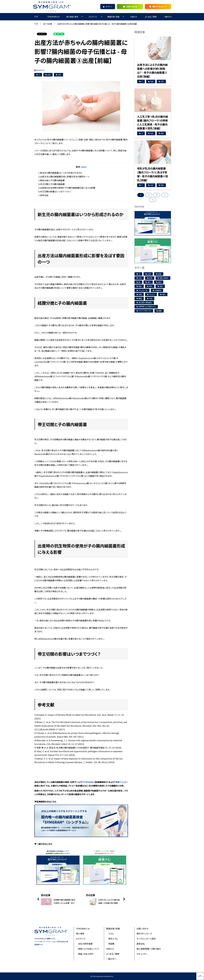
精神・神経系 (163, 278)
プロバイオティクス (144, 311)
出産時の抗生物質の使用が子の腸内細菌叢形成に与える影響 (68, 188)
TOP (36, 17)
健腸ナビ (119, 782)
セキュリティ (142, 954)
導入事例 (80, 933)
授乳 (162, 133)
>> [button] (153, 200)
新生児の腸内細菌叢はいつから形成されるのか (61, 173)
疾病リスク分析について (88, 949)
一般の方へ (168, 17)
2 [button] (149, 195)
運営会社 (141, 944)
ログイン (109, 7)
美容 (139, 286)
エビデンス (93, 17)
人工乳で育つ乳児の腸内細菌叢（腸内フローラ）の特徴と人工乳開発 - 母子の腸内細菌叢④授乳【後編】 (153, 122)
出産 (49, 75)
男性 (160, 286)
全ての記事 (48, 24)
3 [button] (157, 195)
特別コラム (112, 939)
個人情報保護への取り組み (149, 949)
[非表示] (84, 167)
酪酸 (159, 311)
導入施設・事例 (72, 17)
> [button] (165, 195)
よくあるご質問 (151, 17)
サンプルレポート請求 (146, 939)
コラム (110, 933)
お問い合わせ (132, 7)
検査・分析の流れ (85, 954)
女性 (59, 75)
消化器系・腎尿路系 (144, 303)
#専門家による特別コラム (146, 307)
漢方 (148, 282)
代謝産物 (157, 290)
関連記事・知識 (113, 17)
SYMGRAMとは (53, 17)
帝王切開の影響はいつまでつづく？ (56, 191)
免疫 (139, 294)
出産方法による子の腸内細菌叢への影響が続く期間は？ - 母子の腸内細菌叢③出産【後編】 (152, 71)
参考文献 (44, 195)
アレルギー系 (142, 290)
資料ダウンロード (159, 7)
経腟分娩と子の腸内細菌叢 (52, 180)
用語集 (110, 944)
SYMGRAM (88, 782)
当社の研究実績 (84, 944)
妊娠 (159, 274)
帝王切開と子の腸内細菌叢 (52, 184)
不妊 (150, 298)
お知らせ (134, 17)
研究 (150, 286)
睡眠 (139, 298)
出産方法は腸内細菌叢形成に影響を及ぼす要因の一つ (65, 177)
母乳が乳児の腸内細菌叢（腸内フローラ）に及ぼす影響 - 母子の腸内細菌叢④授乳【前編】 (153, 174)
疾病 (150, 278)
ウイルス (151, 294)
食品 (159, 282)
